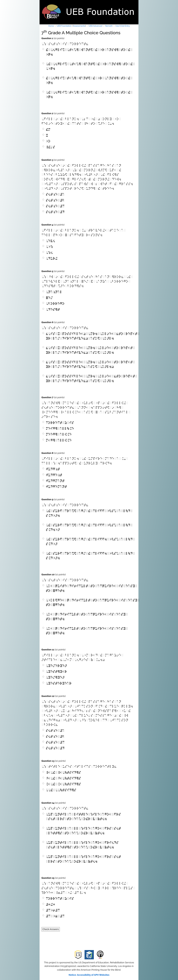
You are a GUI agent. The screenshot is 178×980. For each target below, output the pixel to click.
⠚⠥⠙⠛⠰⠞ (53, 469)
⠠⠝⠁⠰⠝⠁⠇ (54, 292)
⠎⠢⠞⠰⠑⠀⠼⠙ (55, 212)
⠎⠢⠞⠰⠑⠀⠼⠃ (55, 200)
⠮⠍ (48, 130)
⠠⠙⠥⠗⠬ (52, 258)
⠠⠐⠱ (49, 247)
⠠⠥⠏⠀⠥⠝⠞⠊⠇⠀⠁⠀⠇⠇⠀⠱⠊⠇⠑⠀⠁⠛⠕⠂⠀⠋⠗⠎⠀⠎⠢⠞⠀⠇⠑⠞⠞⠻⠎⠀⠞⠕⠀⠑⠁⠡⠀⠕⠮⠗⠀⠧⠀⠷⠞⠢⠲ (83, 831)
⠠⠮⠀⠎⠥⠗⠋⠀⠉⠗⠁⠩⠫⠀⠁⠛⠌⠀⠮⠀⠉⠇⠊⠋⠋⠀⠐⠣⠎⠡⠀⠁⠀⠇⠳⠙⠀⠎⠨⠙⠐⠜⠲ (89, 513)
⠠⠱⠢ (49, 253)
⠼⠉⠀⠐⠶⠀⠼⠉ (55, 916)
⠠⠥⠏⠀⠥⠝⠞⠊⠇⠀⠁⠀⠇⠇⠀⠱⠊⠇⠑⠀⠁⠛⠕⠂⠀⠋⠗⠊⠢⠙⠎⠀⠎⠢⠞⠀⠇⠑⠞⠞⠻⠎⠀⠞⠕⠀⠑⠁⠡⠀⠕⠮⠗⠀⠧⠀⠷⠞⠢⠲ (82, 845)
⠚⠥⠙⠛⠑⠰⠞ (54, 475)
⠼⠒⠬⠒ (50, 904)
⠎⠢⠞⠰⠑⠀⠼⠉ (55, 206)
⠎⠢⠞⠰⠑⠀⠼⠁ (55, 194)
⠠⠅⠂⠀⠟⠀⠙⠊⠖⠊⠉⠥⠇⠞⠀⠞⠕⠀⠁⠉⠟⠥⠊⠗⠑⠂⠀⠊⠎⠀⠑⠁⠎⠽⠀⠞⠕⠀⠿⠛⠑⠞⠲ (87, 617)
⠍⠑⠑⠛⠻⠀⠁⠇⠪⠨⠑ (59, 434)
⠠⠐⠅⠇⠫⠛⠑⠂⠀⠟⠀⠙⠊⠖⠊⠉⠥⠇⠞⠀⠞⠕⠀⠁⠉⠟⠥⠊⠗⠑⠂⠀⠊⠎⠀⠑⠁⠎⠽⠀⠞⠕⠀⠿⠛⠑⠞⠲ (92, 602)
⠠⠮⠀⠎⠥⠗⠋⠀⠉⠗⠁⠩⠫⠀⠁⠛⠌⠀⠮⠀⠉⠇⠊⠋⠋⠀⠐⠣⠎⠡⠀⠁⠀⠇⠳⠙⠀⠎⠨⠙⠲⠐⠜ (89, 527)
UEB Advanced (95, 26)
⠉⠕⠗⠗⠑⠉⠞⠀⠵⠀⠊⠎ (60, 423)
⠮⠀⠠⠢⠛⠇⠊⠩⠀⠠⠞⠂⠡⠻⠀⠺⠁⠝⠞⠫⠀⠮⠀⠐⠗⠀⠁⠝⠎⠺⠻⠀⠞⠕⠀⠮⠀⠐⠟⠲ (89, 52)
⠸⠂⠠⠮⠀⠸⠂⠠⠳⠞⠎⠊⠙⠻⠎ (63, 773)
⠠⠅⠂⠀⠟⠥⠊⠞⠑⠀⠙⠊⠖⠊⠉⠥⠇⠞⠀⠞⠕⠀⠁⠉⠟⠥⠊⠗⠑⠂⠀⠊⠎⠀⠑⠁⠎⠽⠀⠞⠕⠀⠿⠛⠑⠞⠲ (92, 588)
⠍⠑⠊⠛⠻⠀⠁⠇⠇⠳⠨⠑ (60, 429)
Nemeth (109, 26)
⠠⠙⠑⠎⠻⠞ (53, 310)
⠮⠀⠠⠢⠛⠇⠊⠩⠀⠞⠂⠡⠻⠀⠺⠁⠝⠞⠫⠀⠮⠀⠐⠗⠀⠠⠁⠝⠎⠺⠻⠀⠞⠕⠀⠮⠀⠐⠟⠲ (89, 80)
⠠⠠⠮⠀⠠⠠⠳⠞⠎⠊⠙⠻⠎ (61, 790)
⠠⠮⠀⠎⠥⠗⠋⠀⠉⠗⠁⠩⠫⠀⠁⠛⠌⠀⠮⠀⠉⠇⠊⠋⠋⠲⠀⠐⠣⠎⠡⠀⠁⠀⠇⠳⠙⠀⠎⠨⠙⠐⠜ (90, 542)
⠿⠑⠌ (49, 298)
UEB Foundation (64, 26)
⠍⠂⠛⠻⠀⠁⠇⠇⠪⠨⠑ (59, 440)
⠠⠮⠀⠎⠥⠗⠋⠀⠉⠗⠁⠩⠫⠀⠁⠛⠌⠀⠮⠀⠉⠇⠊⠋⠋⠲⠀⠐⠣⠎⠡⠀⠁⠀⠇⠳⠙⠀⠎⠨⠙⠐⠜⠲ (90, 556)
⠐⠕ (48, 141)
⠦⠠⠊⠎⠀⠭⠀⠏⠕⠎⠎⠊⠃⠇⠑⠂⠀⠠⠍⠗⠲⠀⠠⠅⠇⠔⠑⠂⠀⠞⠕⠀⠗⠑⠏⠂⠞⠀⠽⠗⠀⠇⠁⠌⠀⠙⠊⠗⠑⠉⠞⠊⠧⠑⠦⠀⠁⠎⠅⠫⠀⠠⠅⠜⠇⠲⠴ (90, 364)
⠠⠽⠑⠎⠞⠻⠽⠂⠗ (56, 672)
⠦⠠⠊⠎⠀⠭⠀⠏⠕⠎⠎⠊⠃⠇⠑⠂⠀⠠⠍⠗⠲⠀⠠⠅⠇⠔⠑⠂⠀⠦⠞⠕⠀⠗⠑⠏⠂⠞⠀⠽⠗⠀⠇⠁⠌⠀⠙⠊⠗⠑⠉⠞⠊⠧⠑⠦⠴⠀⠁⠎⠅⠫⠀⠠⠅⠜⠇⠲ (92, 378)
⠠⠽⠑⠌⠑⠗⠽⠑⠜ (56, 666)
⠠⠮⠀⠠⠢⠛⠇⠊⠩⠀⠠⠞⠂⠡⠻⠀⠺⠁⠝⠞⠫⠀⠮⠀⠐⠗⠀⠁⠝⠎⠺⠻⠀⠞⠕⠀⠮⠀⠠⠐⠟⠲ (90, 66)
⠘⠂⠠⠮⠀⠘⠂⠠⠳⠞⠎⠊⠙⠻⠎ (63, 778)
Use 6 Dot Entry (123, 26)
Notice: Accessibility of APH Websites (89, 975)
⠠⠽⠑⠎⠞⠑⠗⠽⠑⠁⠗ (59, 683)
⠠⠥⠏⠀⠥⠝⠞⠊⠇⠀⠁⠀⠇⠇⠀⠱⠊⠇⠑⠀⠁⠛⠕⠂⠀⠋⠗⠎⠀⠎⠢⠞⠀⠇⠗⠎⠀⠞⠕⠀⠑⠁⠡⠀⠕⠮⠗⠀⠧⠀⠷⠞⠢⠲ (83, 859)
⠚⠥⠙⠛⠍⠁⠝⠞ (55, 481)
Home (51, 26)
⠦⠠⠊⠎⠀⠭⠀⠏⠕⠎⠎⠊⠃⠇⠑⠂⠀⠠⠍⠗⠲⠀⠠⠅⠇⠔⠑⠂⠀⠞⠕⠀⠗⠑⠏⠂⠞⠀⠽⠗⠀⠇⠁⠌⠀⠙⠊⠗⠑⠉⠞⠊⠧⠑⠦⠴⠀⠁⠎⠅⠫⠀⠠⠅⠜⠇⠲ (90, 350)
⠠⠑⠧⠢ (50, 241)
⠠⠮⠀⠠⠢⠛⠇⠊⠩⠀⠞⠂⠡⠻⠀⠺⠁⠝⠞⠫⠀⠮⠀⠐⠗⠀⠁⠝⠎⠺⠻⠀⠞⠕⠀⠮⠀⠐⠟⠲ (89, 95)
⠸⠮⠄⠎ (50, 147)
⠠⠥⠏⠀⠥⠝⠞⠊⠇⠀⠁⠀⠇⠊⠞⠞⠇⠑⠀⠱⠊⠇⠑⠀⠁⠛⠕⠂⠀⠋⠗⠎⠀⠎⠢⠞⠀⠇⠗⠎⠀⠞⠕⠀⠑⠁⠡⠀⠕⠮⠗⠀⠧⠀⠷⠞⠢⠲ (83, 817)
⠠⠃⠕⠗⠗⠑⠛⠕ (55, 304)
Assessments (79, 26)
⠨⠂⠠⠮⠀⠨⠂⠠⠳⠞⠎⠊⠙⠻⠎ (63, 784)
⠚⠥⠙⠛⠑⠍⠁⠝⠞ (56, 487)
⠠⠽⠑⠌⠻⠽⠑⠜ (55, 677)
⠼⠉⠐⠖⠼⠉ (53, 910)
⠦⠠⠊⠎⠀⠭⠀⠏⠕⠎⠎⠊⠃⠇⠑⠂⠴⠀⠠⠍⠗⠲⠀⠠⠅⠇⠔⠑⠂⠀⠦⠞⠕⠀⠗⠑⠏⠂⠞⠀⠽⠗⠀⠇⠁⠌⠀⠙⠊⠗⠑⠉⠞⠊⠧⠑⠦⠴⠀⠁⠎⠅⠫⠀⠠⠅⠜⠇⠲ (92, 336)
